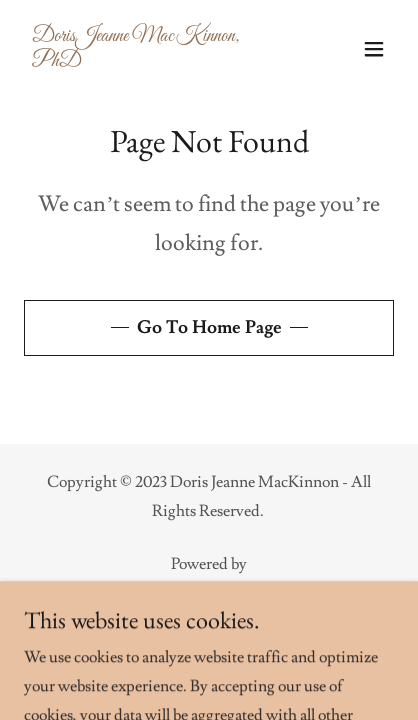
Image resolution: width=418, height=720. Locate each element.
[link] (153, 61)
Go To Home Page (209, 327)
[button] (374, 49)
